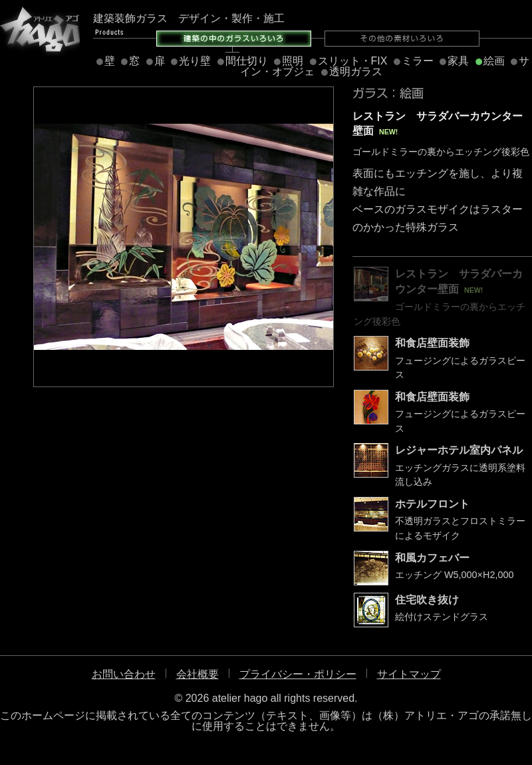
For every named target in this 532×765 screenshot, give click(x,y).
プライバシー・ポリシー (298, 674)
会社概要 (198, 674)
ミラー (418, 61)
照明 (293, 61)
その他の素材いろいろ (402, 39)
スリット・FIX (353, 61)
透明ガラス (356, 72)
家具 (458, 61)
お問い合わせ (124, 674)
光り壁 (195, 61)
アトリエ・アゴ (40, 30)
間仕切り (247, 61)
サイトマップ (409, 674)
